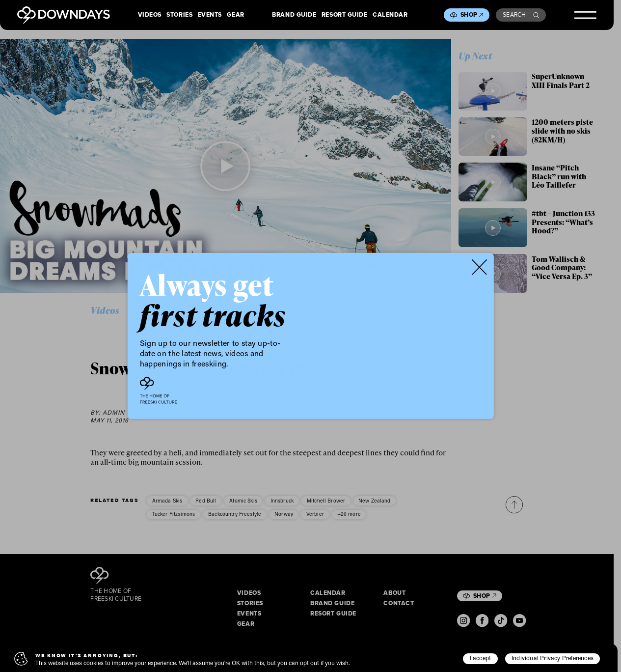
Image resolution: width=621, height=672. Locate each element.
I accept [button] (481, 658)
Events (210, 15)
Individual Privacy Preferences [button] (553, 658)
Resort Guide (345, 15)
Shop (472, 15)
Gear (235, 15)
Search (521, 15)
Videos (150, 15)
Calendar (390, 15)
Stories (179, 15)
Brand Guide (294, 15)
